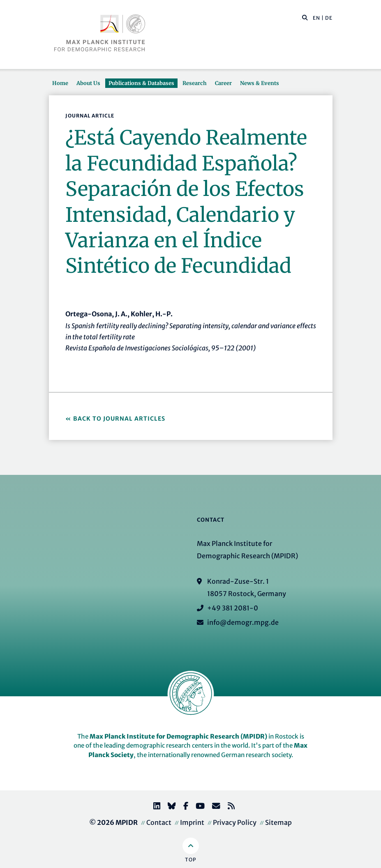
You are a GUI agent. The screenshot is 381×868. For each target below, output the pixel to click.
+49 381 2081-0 (233, 608)
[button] (305, 17)
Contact (159, 822)
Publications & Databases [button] (141, 83)
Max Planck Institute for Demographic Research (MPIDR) (178, 736)
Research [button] (195, 83)
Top (190, 860)
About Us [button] (88, 83)
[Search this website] (301, 18)
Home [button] (60, 83)
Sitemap (278, 822)
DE (329, 18)
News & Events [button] (260, 83)
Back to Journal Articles (119, 419)
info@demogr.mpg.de (243, 622)
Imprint (192, 822)
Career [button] (223, 83)
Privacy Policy (235, 822)
